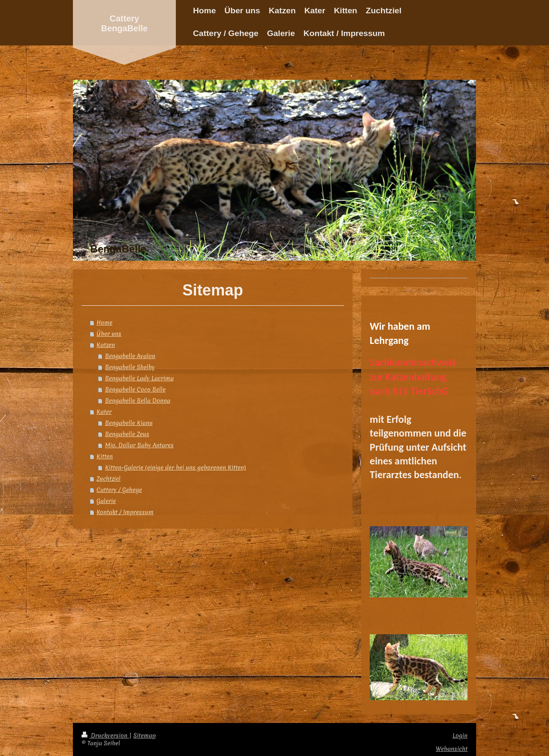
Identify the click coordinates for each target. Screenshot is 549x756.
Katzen (106, 345)
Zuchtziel (109, 479)
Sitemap (145, 735)
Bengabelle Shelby (130, 367)
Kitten (105, 456)
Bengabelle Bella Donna (138, 401)
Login (460, 735)
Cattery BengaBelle (125, 23)
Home (104, 322)
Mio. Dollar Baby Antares (139, 445)
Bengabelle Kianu (129, 423)
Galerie (106, 501)
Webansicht (452, 749)
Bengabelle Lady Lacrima (139, 378)
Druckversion (105, 735)
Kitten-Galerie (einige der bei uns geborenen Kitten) (176, 467)
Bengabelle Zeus (127, 434)
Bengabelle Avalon (130, 356)
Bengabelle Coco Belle (135, 389)
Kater (104, 412)
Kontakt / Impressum (125, 512)
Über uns (109, 334)
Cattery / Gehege (119, 490)
